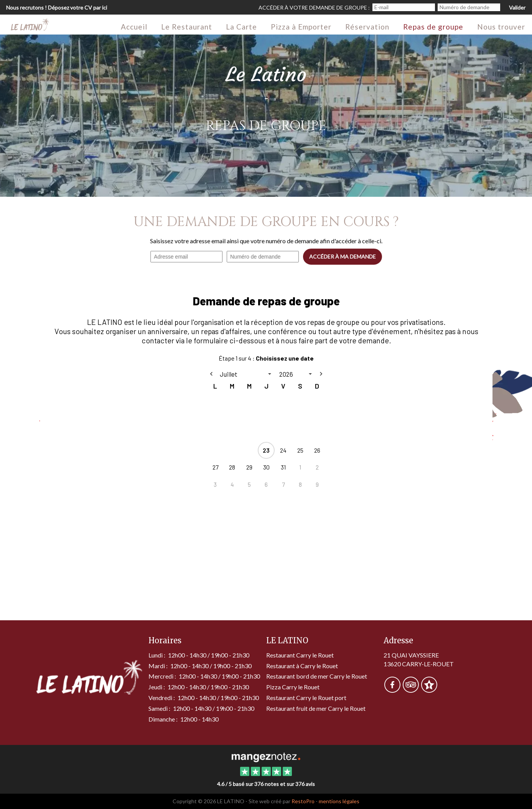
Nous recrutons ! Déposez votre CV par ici (57, 7)
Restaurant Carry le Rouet (300, 655)
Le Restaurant (187, 27)
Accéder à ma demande (342, 256)
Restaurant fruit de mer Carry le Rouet (316, 708)
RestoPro (303, 801)
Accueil (134, 27)
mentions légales (339, 801)
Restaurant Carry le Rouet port (306, 698)
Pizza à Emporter (301, 27)
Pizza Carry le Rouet (293, 687)
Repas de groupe (433, 27)
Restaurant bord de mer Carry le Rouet (317, 676)
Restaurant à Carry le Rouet (302, 666)
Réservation (367, 27)
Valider (517, 7)
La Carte (241, 27)
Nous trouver (501, 27)
